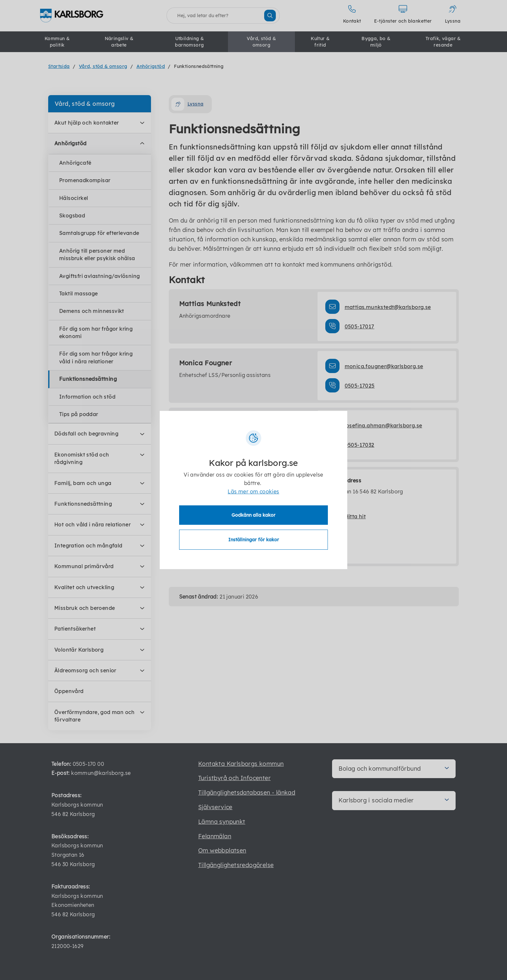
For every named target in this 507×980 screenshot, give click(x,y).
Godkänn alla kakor (253, 515)
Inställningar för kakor (254, 540)
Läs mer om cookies (253, 491)
